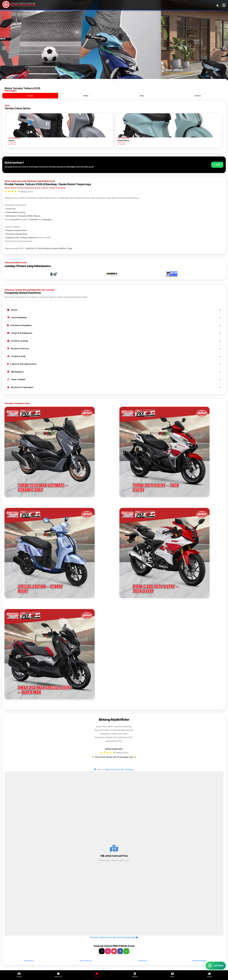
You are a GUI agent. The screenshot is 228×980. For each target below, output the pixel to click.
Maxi (142, 96)
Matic (86, 96)
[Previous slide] (4, 48)
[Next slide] (224, 48)
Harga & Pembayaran (114, 333)
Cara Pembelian (114, 317)
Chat (217, 165)
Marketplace (114, 372)
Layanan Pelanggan (199, 961)
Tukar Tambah (114, 379)
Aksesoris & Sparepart (114, 387)
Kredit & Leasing (114, 341)
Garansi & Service (114, 348)
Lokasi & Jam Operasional (114, 364)
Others (198, 96)
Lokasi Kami (142, 961)
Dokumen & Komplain (114, 325)
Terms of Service (86, 961)
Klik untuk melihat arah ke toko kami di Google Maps (114, 937)
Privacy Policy (29, 961)
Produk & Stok (114, 356)
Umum (114, 310)
